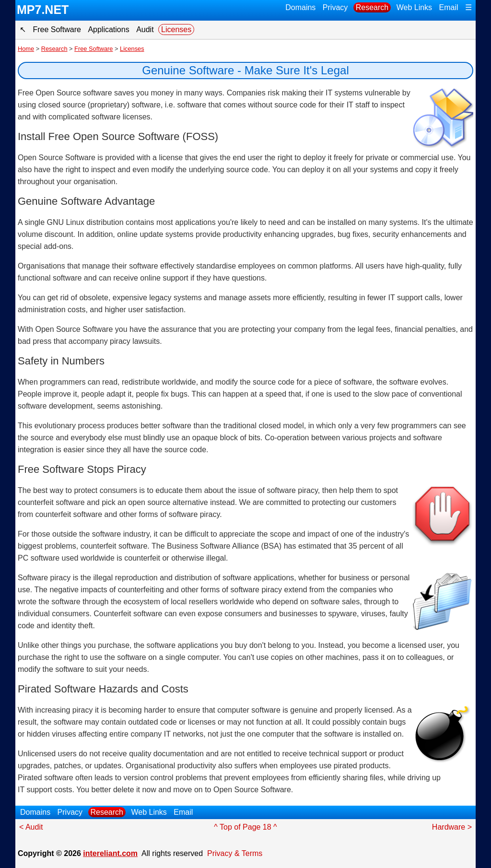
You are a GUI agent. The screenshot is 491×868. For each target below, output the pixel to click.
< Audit (31, 827)
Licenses (176, 29)
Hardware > (452, 827)
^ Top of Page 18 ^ (245, 827)
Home (26, 49)
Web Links (414, 7)
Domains (300, 7)
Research (372, 7)
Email (449, 7)
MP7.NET (43, 10)
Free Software (57, 29)
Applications (108, 29)
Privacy (335, 7)
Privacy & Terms (235, 853)
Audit (145, 29)
